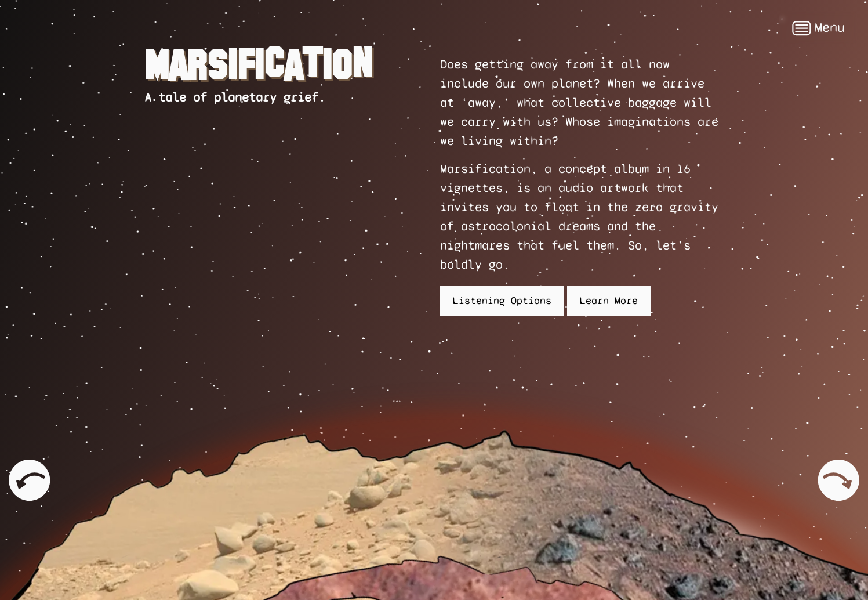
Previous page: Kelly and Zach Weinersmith (29, 480)
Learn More (609, 301)
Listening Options (502, 301)
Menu (818, 28)
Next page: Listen (839, 466)
